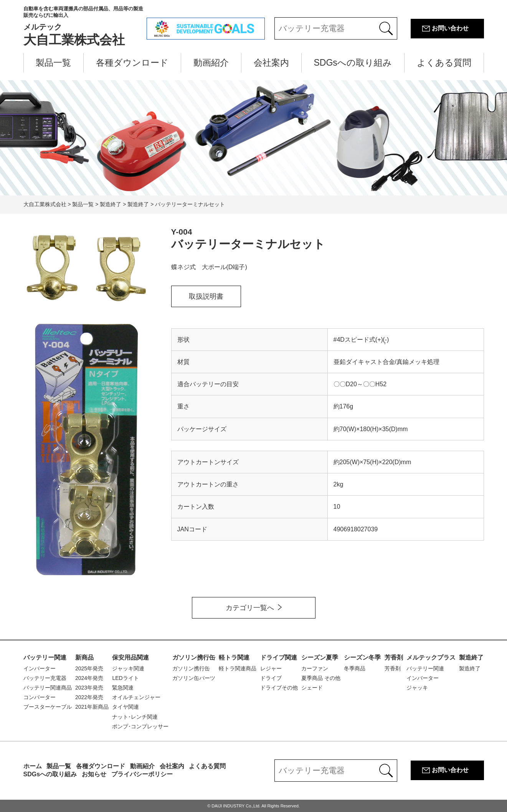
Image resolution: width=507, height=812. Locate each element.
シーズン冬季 (362, 657)
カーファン (315, 668)
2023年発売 (89, 688)
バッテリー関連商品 (48, 688)
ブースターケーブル (48, 707)
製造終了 (471, 657)
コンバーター (40, 697)
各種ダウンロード (132, 63)
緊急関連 (123, 688)
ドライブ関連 (279, 657)
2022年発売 (89, 697)
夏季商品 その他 (321, 678)
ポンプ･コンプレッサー (140, 726)
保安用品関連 (130, 657)
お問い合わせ (450, 28)
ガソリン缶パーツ (194, 678)
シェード (312, 688)
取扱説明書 (206, 296)
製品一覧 (53, 63)
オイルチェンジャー (136, 697)
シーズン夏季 (320, 657)
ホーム (33, 766)
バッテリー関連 (45, 657)
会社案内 (271, 63)
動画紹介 (211, 63)
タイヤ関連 (126, 707)
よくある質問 (444, 63)
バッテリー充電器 (45, 678)
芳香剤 (394, 657)
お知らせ (94, 774)
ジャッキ (417, 688)
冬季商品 (355, 668)
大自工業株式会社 (85, 26)
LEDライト (125, 678)
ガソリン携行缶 (194, 657)
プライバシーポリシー (142, 774)
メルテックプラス (431, 657)
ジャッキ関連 (128, 668)
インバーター (40, 668)
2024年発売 (89, 678)
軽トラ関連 (234, 657)
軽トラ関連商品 (238, 668)
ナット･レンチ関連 (135, 717)
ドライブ (271, 678)
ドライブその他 (279, 688)
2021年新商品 (92, 707)
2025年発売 (89, 668)
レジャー (271, 668)
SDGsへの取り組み (353, 63)
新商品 (84, 657)
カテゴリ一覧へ (250, 608)
